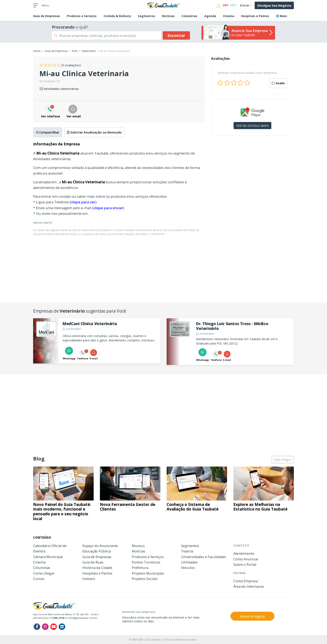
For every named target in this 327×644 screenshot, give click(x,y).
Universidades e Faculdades (204, 557)
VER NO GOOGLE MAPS (253, 126)
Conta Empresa (246, 581)
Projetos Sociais (145, 579)
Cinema (229, 16)
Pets (75, 51)
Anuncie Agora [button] (252, 616)
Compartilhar (47, 132)
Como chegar (44, 573)
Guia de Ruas (93, 562)
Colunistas (189, 16)
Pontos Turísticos (146, 562)
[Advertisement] (252, 175)
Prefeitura (140, 568)
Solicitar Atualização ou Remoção (94, 132)
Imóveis (89, 579)
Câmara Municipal (48, 557)
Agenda (210, 16)
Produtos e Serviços (82, 16)
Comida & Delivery (117, 16)
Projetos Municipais (148, 573)
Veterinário (89, 51)
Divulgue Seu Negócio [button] (274, 5)
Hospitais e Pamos (255, 16)
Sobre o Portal (245, 564)
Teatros (187, 551)
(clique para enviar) (108, 208)
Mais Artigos (283, 460)
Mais (282, 16)
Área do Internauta (248, 586)
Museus (138, 546)
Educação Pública (97, 551)
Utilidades (189, 562)
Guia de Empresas (56, 51)
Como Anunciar (246, 559)
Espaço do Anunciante (100, 546)
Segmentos (147, 16)
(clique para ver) (83, 202)
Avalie (278, 83)
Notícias (168, 16)
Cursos (39, 579)
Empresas (47, 16)
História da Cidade (97, 568)
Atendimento (244, 553)
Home (37, 51)
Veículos (188, 568)
